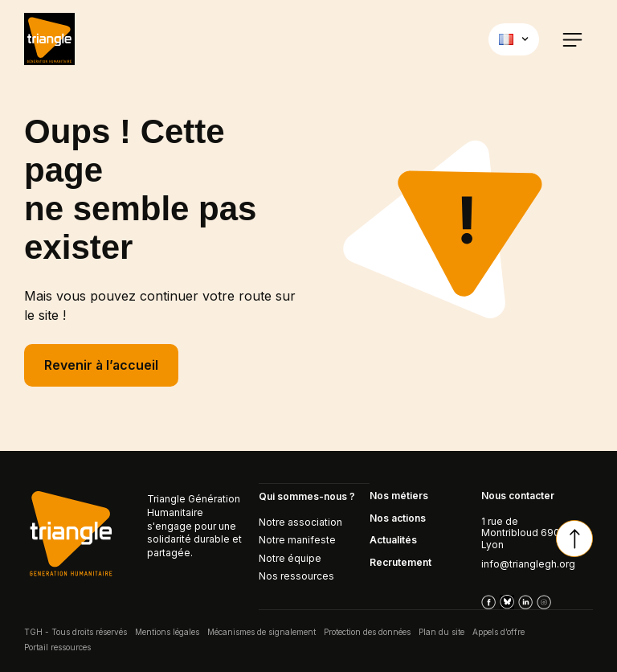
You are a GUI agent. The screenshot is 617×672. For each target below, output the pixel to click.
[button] (572, 39)
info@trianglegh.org (528, 565)
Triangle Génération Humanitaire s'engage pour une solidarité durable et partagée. (194, 527)
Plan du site (441, 631)
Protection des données (367, 631)
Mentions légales (167, 631)
